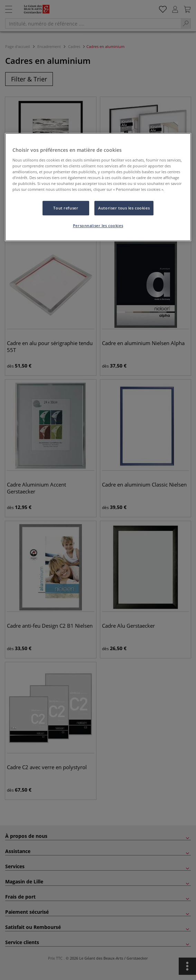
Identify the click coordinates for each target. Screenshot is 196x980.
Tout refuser (66, 208)
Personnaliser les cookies (98, 226)
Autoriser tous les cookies (124, 208)
